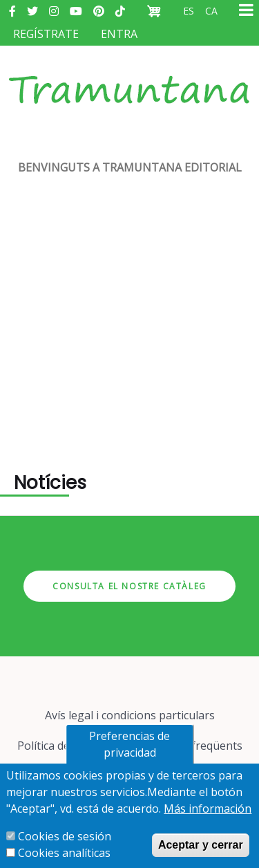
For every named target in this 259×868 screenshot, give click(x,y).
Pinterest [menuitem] (99, 11)
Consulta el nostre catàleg (129, 586)
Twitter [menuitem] (32, 11)
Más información (208, 809)
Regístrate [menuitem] (46, 34)
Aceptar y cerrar (201, 845)
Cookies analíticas (64, 853)
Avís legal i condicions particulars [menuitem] (130, 715)
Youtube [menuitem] (76, 11)
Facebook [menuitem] (12, 11)
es (189, 11)
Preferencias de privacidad (129, 744)
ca (211, 11)
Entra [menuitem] (119, 34)
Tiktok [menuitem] (120, 11)
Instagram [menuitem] (54, 11)
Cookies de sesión (65, 836)
